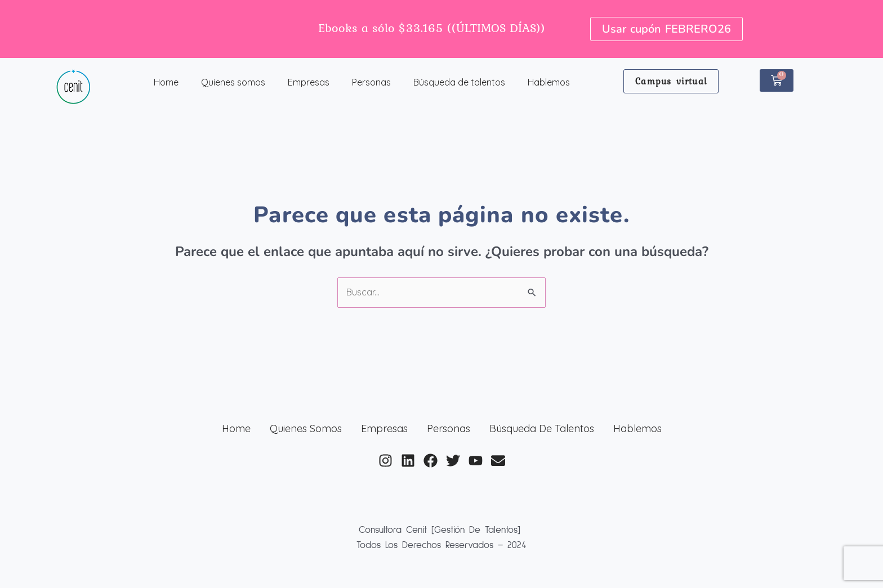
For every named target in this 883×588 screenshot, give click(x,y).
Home (166, 82)
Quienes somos (233, 82)
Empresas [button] (309, 82)
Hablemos (549, 82)
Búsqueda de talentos (459, 82)
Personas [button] (371, 82)
